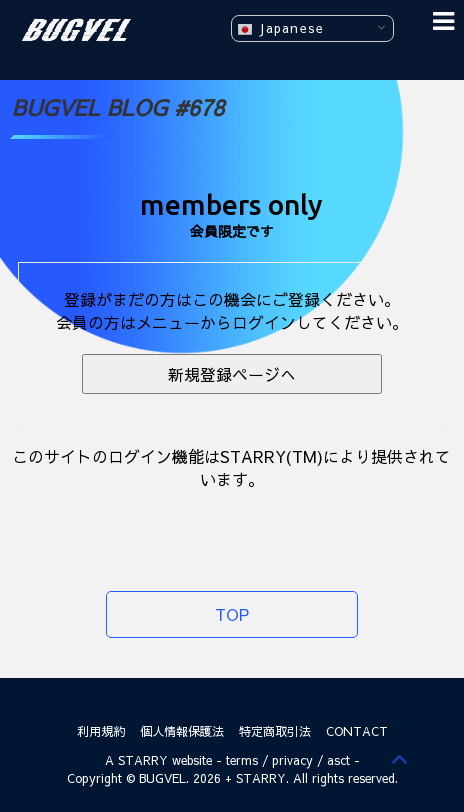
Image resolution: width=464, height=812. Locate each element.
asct (338, 760)
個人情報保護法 (182, 731)
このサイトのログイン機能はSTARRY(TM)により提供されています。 (231, 467)
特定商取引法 (275, 731)
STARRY (143, 760)
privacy (292, 760)
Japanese (280, 28)
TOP (232, 614)
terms (242, 760)
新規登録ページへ (232, 374)
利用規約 (101, 731)
